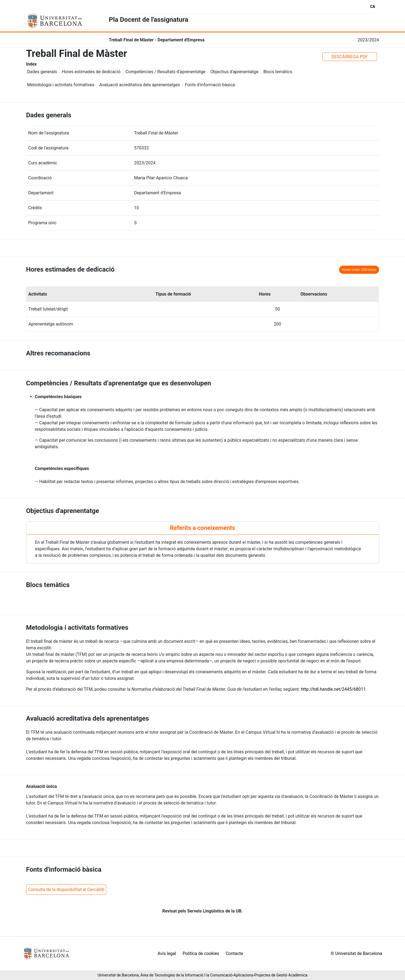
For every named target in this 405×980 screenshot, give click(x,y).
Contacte (234, 953)
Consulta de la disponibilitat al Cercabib (66, 890)
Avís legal (167, 953)
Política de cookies (201, 953)
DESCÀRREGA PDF (350, 57)
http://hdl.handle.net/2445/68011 (333, 689)
